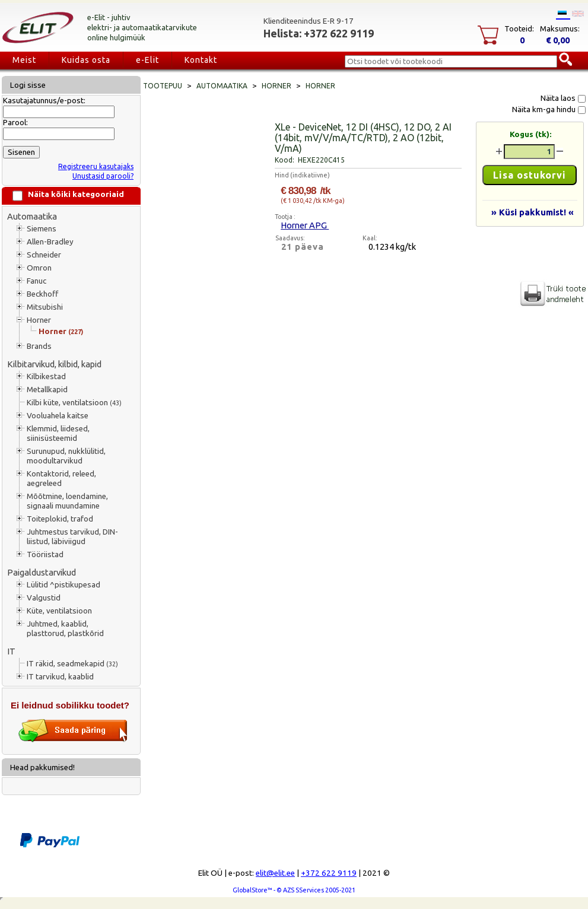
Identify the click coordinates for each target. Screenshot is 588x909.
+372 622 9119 (329, 873)
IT (11, 651)
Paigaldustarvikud (42, 572)
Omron (39, 268)
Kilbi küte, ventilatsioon (74, 403)
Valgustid (44, 598)
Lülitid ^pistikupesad (63, 585)
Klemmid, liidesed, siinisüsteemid (58, 433)
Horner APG (305, 225)
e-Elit (147, 60)
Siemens (42, 229)
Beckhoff (42, 294)
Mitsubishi (45, 307)
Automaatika (32, 216)
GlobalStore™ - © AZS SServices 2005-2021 (294, 890)
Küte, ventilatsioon (59, 611)
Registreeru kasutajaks (96, 166)
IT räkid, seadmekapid (72, 664)
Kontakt (201, 60)
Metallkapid (47, 390)
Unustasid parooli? (103, 176)
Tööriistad (45, 554)
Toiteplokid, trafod (60, 519)
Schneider (44, 255)
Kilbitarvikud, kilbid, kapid (54, 364)
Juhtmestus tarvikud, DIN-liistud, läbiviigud (72, 537)
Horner (39, 320)
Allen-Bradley (50, 242)
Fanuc (36, 281)
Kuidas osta (86, 60)
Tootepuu (163, 86)
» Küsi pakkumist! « (533, 212)
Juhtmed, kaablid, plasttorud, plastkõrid (65, 629)
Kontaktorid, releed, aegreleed (61, 479)
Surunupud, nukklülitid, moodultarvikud (66, 456)
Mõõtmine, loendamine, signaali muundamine (67, 501)
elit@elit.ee (275, 873)
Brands (39, 346)
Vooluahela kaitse (58, 416)
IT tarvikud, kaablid (60, 677)
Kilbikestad (46, 376)
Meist (24, 60)
